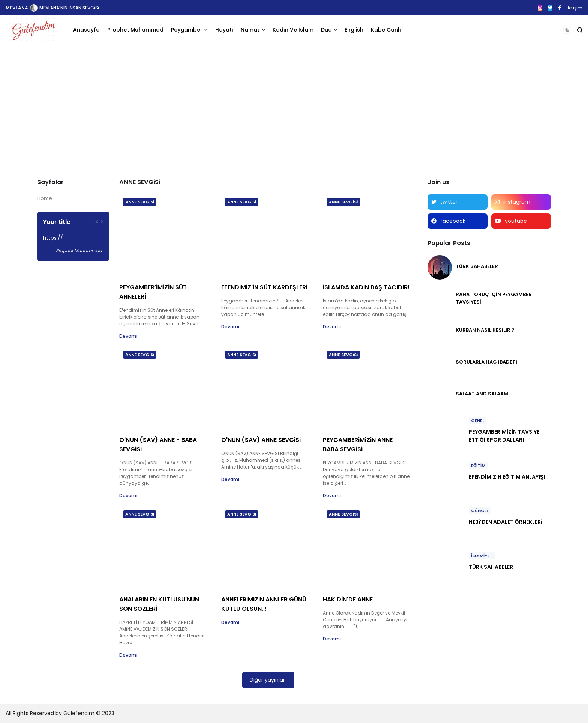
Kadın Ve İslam (293, 30)
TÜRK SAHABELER (477, 266)
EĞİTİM (478, 466)
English (354, 30)
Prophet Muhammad (135, 30)
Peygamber (187, 30)
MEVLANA (17, 8)
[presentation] (97, 222)
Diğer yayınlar (267, 680)
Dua (326, 30)
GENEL (478, 421)
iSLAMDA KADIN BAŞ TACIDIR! (366, 287)
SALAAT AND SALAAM (482, 394)
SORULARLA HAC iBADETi (486, 362)
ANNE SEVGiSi (140, 202)
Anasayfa (86, 30)
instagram (517, 202)
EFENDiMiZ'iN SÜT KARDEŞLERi (264, 287)
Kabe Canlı (386, 30)
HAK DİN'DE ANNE (348, 599)
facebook (453, 221)
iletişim (574, 8)
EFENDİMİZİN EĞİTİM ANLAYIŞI (507, 477)
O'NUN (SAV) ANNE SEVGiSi (261, 440)
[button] (567, 30)
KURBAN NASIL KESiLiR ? (485, 330)
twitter (449, 202)
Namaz (250, 30)
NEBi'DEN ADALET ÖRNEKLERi (505, 522)
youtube (516, 221)
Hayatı (224, 30)
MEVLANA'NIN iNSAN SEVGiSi (69, 8)
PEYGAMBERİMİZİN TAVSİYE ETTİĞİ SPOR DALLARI (504, 436)
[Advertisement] (294, 106)
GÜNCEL (480, 511)
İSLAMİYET (482, 556)
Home (45, 198)
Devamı (128, 336)
